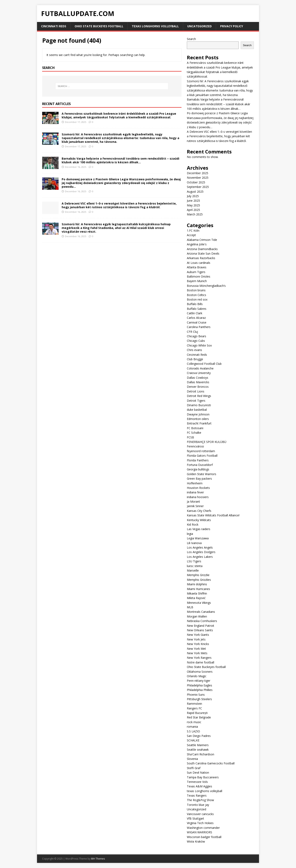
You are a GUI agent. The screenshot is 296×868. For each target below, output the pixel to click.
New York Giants (198, 635)
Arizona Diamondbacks (202, 249)
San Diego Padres (199, 736)
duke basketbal (197, 410)
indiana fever (195, 492)
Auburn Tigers (196, 272)
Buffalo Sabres (197, 309)
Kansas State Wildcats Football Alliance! (213, 515)
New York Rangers (199, 658)
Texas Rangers (197, 795)
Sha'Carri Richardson (201, 754)
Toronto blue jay (198, 805)
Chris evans (194, 350)
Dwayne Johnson (198, 414)
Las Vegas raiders (199, 529)
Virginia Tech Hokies (200, 823)
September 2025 (198, 187)
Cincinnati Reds (54, 26)
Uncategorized (199, 26)
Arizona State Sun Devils (203, 253)
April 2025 (193, 210)
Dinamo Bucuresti (199, 405)
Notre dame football (201, 662)
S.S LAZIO (193, 731)
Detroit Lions (196, 391)
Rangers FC (194, 708)
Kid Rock (193, 524)
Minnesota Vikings (199, 603)
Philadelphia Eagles (199, 685)
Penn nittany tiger (199, 681)
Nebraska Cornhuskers (202, 621)
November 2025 (198, 178)
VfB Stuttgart (195, 818)
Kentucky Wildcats (199, 520)
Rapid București (197, 713)
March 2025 (195, 214)
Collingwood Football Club (204, 364)
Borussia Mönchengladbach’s (206, 286)
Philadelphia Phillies (200, 690)
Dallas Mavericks (198, 382)
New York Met (196, 649)
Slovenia (192, 759)
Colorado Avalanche (200, 368)
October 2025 (196, 182)
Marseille (193, 570)
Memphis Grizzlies (199, 580)
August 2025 (195, 192)
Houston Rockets (198, 488)
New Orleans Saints (200, 630)
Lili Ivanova (194, 543)
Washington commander (203, 828)
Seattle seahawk (198, 750)
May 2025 (193, 205)
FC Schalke (194, 433)
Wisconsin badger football (204, 837)
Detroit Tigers (196, 401)
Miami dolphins (197, 584)
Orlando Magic (197, 676)
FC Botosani (195, 428)
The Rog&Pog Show (200, 800)
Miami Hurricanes (198, 589)
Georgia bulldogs (198, 469)
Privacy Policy (232, 26)
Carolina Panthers (199, 327)
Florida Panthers (198, 460)
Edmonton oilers (198, 419)
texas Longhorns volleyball (155, 26)
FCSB (190, 437)
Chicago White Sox (199, 345)
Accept (191, 235)
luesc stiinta (195, 566)
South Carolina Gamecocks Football (211, 763)
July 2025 (193, 196)
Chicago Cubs (196, 341)
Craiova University (199, 373)
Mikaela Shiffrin (197, 593)
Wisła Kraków (196, 841)
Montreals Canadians (201, 612)
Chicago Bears (197, 336)
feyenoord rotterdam (201, 451)
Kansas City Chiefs (199, 511)
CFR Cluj (192, 332)
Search (191, 39)
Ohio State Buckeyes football (99, 26)
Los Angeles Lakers (200, 557)
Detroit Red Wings (199, 396)
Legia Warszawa (198, 538)
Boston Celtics (197, 295)
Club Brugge (195, 359)
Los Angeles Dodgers (201, 552)
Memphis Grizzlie (198, 575)
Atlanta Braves (197, 267)
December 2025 (198, 173)
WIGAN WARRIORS (199, 832)
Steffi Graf (194, 768)
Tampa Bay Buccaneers (203, 777)
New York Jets (196, 639)
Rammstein (194, 704)
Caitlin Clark (195, 313)
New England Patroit (201, 626)
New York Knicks (198, 644)
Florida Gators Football (202, 456)
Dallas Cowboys (198, 378)
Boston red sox (197, 299)
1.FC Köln (193, 230)
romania (192, 727)
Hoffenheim (195, 483)
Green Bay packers (199, 479)
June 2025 (193, 201)
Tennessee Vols (197, 782)
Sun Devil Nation (198, 773)
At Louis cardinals (199, 263)
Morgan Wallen (197, 616)
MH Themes (98, 859)
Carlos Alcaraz (196, 318)
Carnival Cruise (197, 322)
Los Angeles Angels (200, 547)
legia (190, 534)
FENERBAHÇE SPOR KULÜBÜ (207, 442)
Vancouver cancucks (200, 814)
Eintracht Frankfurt (199, 423)
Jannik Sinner (195, 506)
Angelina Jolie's (197, 244)
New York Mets (197, 653)
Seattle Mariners (198, 745)
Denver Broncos (198, 387)
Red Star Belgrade (199, 717)
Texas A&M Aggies (199, 786)
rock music (194, 722)
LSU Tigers (194, 561)
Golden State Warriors (202, 474)
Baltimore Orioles (199, 276)
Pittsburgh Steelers (199, 699)
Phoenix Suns (196, 695)
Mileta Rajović (196, 598)
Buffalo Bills (195, 304)
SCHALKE (193, 740)
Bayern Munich (197, 281)
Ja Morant (193, 501)
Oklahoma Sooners (200, 672)
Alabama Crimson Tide (202, 240)
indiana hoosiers (198, 497)
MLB (190, 607)
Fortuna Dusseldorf (200, 465)
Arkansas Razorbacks (201, 258)
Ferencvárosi (195, 446)
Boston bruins (196, 290)
